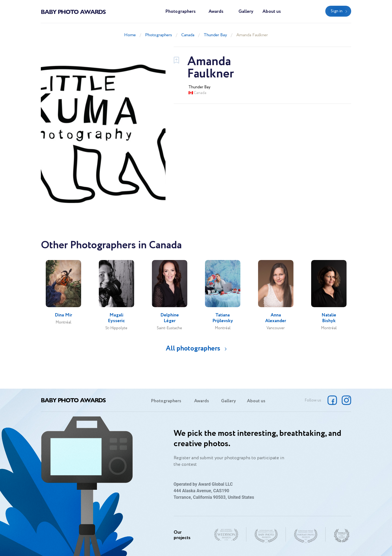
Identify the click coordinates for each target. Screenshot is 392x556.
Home (130, 35)
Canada (188, 35)
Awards (216, 12)
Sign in (337, 11)
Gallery (246, 12)
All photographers (193, 348)
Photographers (180, 12)
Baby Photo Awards (73, 11)
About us (272, 12)
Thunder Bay (215, 35)
